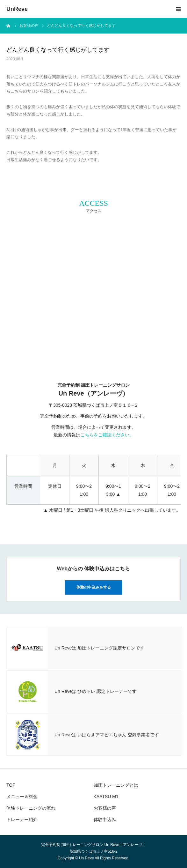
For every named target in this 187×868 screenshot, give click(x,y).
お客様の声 (105, 808)
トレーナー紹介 (22, 820)
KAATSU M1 (106, 797)
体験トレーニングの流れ (31, 808)
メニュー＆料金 (22, 797)
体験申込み (105, 820)
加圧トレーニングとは (116, 785)
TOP (11, 785)
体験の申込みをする (94, 587)
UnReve (17, 9)
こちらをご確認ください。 (107, 435)
